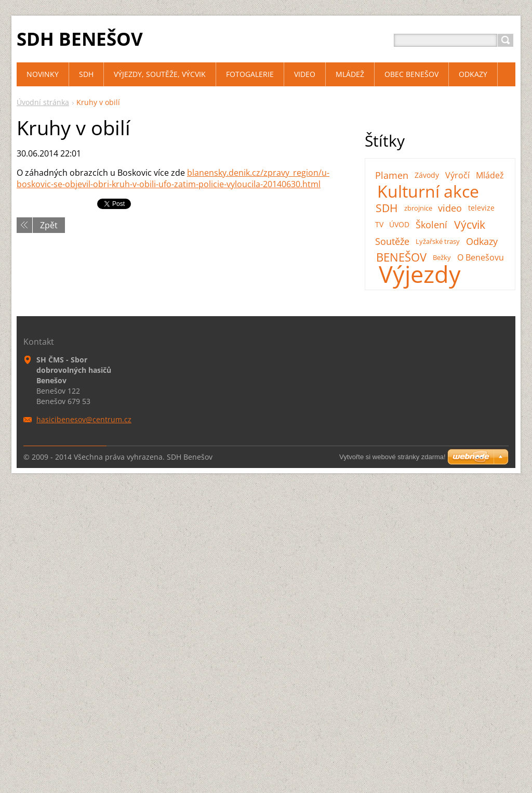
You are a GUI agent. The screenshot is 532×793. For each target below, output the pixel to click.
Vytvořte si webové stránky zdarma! (393, 457)
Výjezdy (420, 274)
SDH (387, 208)
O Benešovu (481, 257)
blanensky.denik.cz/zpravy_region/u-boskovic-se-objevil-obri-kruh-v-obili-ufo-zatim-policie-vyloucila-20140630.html (173, 178)
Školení (431, 225)
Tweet (109, 203)
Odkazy (482, 241)
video (450, 208)
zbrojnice (418, 208)
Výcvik (470, 225)
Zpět (49, 225)
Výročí (457, 175)
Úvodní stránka (43, 102)
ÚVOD (399, 224)
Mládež (490, 175)
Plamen (392, 175)
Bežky (442, 257)
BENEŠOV (401, 257)
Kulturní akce (428, 191)
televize (481, 208)
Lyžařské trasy (438, 241)
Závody (427, 175)
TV (379, 224)
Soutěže (392, 241)
